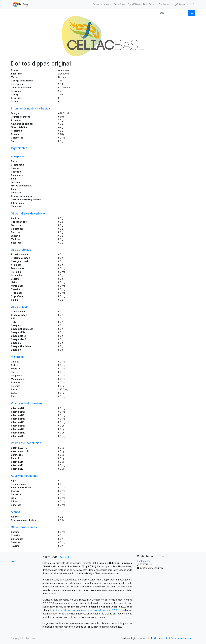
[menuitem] (120, 4)
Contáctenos (144, 561)
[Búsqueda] (192, 13)
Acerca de (65, 557)
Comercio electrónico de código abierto (175, 638)
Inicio (14, 561)
